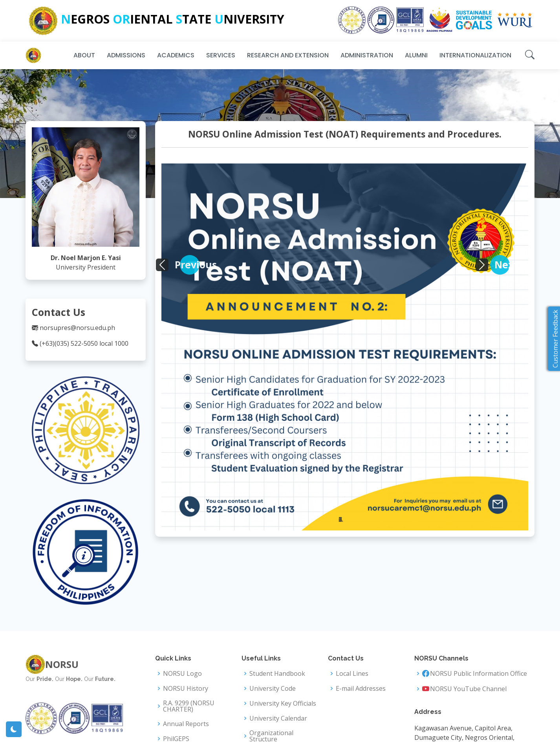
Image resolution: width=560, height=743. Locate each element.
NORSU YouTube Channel (468, 689)
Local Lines (352, 673)
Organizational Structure (271, 736)
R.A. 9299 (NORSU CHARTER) (189, 706)
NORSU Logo (182, 673)
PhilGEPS (176, 739)
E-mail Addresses (361, 688)
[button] (190, 265)
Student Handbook (277, 673)
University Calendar (278, 718)
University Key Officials (283, 703)
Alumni (416, 55)
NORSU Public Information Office (479, 673)
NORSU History (186, 688)
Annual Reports (186, 724)
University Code (273, 688)
